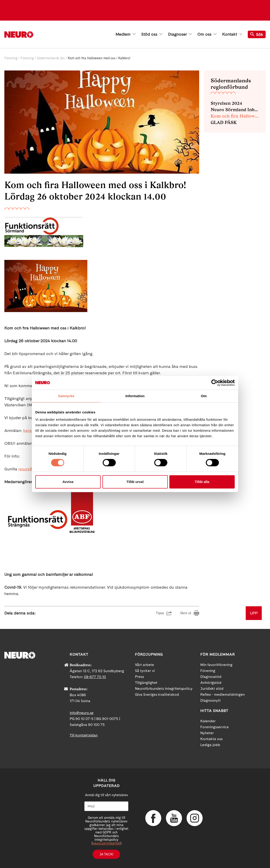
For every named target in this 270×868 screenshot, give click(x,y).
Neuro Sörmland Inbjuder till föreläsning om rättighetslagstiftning (235, 110)
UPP (254, 613)
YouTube (174, 818)
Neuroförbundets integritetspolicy (164, 689)
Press (139, 677)
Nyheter (207, 733)
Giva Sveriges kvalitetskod (157, 694)
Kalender (208, 721)
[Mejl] (106, 806)
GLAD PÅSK (224, 122)
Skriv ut (186, 613)
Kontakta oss (211, 739)
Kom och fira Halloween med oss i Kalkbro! (235, 116)
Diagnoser (180, 34)
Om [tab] (204, 396)
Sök (257, 34)
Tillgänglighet (146, 683)
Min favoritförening (216, 665)
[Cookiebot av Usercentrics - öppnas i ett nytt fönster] (215, 383)
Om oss (207, 34)
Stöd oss (152, 34)
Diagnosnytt (211, 700)
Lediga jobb (210, 745)
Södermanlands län (51, 58)
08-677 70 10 (95, 677)
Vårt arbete (145, 665)
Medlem (126, 34)
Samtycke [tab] (66, 396)
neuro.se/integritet (106, 843)
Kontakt (232, 34)
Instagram (195, 818)
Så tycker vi (145, 671)
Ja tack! (106, 854)
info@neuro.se (82, 713)
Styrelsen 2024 (226, 103)
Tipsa (160, 613)
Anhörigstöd (211, 683)
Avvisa (68, 482)
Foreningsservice (215, 727)
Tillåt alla (202, 482)
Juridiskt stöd (212, 689)
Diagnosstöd (211, 677)
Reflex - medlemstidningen (223, 694)
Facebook (153, 818)
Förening (11, 58)
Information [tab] (135, 396)
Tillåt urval (135, 482)
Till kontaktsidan (84, 735)
